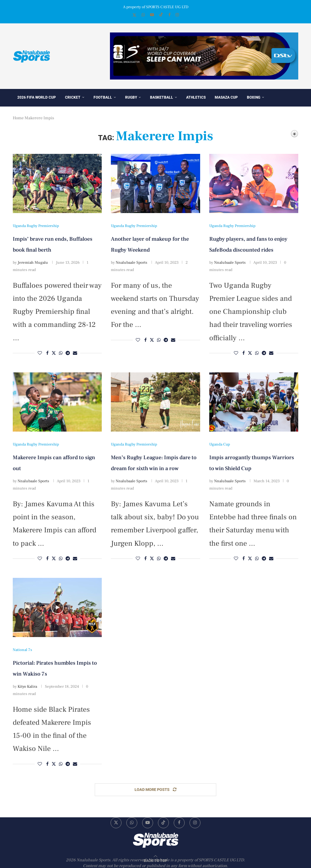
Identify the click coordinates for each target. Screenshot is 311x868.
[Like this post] (40, 353)
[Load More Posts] (155, 790)
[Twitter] (134, 15)
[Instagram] (177, 15)
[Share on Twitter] (54, 353)
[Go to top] (155, 860)
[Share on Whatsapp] (61, 353)
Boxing (254, 97)
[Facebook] (169, 15)
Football (103, 97)
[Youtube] (152, 15)
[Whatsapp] (143, 15)
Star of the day (32, 115)
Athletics (196, 97)
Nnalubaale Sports (132, 263)
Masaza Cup (226, 97)
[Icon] (57, 608)
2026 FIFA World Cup (37, 97)
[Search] (284, 134)
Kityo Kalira (27, 687)
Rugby (131, 97)
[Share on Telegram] (68, 353)
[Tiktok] (161, 15)
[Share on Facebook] (47, 353)
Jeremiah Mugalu (33, 263)
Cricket (73, 97)
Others (63, 115)
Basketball (162, 97)
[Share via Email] (75, 353)
